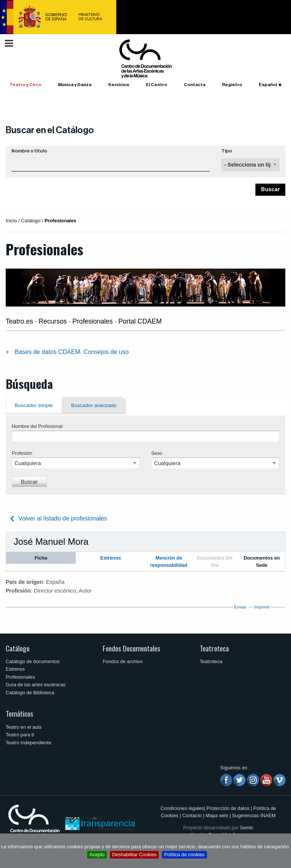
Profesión (22, 453)
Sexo (157, 453)
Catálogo (18, 648)
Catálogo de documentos (33, 661)
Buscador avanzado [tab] (94, 405)
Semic (247, 828)
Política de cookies (184, 855)
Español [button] (268, 85)
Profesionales (20, 677)
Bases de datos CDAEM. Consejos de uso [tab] (72, 352)
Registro (232, 85)
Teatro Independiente (28, 743)
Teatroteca (214, 648)
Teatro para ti (20, 735)
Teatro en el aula (24, 727)
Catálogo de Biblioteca (30, 693)
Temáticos (20, 713)
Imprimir (262, 607)
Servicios (119, 85)
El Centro (156, 85)
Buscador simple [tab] (34, 405)
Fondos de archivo (123, 661)
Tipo (227, 151)
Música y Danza (75, 85)
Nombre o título (29, 151)
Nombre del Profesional (37, 426)
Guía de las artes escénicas (36, 685)
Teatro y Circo (25, 85)
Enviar (240, 607)
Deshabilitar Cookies (134, 855)
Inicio (11, 221)
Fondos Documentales (131, 648)
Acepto (97, 855)
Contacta (195, 85)
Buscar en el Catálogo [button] (50, 130)
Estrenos (15, 669)
